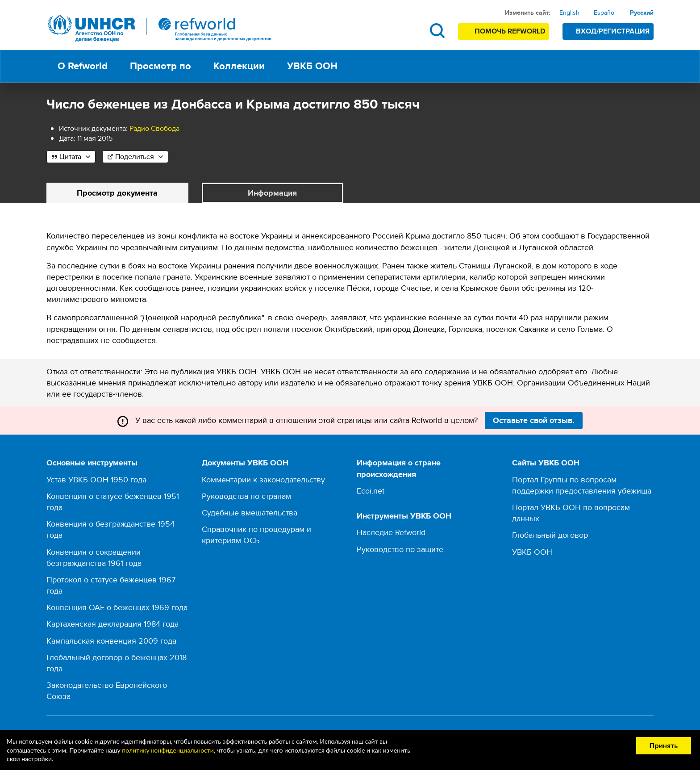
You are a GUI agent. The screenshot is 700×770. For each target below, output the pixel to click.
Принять (664, 745)
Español (605, 13)
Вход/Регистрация (613, 31)
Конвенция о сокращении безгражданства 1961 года (94, 557)
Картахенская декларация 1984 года (112, 624)
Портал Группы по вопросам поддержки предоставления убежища (582, 485)
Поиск (437, 31)
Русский (642, 13)
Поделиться (135, 157)
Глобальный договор (550, 535)
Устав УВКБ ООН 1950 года (96, 479)
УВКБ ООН (532, 552)
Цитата (70, 157)
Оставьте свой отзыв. (534, 420)
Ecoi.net (371, 491)
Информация (272, 193)
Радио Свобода (154, 128)
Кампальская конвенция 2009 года (111, 641)
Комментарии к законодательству (263, 479)
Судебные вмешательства (250, 513)
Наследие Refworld (391, 532)
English (569, 13)
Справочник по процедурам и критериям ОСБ (256, 535)
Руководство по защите (400, 549)
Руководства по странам (246, 496)
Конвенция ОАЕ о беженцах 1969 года (117, 607)
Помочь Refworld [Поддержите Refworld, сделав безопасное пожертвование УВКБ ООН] (510, 31)
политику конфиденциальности (168, 750)
